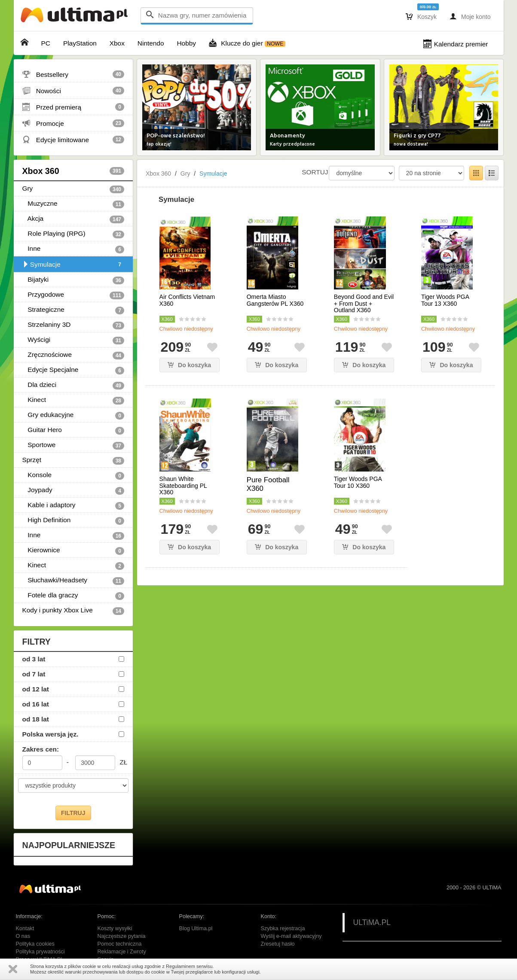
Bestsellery (73, 74)
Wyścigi (73, 340)
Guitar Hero (73, 430)
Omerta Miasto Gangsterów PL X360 (275, 300)
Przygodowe (73, 295)
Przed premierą (73, 107)
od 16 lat (36, 704)
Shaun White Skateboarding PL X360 (183, 486)
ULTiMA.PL (372, 922)
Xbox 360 (73, 171)
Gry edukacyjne (73, 415)
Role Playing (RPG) (73, 234)
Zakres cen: (41, 749)
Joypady (73, 490)
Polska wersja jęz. (50, 734)
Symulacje (73, 265)
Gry (73, 189)
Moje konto (470, 16)
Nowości (73, 91)
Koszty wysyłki (115, 928)
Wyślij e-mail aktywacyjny (291, 936)
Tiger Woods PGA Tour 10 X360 (358, 482)
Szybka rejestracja (283, 928)
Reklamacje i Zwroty (122, 952)
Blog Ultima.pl (196, 928)
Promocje (73, 123)
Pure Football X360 (268, 484)
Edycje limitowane (73, 140)
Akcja (73, 219)
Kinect (73, 400)
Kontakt (25, 928)
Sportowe (73, 445)
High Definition (73, 520)
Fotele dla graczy (73, 596)
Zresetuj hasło (278, 944)
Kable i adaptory (73, 505)
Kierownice (73, 551)
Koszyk (421, 16)
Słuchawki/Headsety (73, 581)
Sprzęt (73, 460)
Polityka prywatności (40, 952)
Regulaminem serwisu (189, 966)
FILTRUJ (73, 813)
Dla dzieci (73, 385)
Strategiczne (73, 310)
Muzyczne (73, 204)
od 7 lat (34, 674)
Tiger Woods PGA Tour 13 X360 (445, 300)
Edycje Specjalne (73, 370)
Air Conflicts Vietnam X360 (187, 300)
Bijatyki (73, 280)
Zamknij (13, 969)
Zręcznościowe (73, 355)
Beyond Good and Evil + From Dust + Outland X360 (364, 304)
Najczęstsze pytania (122, 936)
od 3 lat (34, 659)
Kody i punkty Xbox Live (73, 611)
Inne (73, 249)
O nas (23, 936)
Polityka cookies (35, 944)
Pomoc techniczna (120, 944)
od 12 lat (36, 689)
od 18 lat (36, 719)
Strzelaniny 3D (73, 325)
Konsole (73, 475)
